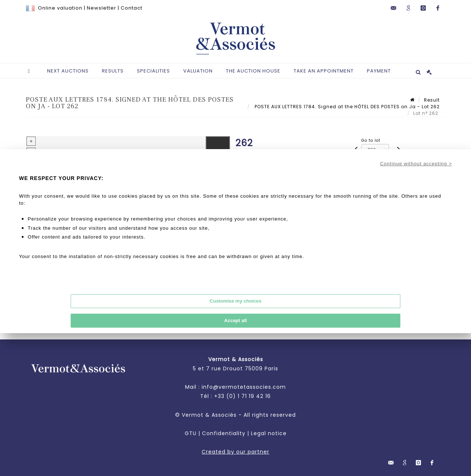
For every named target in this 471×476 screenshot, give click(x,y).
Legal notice (269, 433)
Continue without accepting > (416, 164)
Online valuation (60, 8)
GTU (191, 433)
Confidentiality (224, 433)
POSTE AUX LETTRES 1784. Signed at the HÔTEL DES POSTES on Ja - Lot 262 (346, 107)
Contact (132, 8)
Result (432, 100)
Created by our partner (235, 452)
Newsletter (102, 8)
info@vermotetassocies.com (244, 387)
